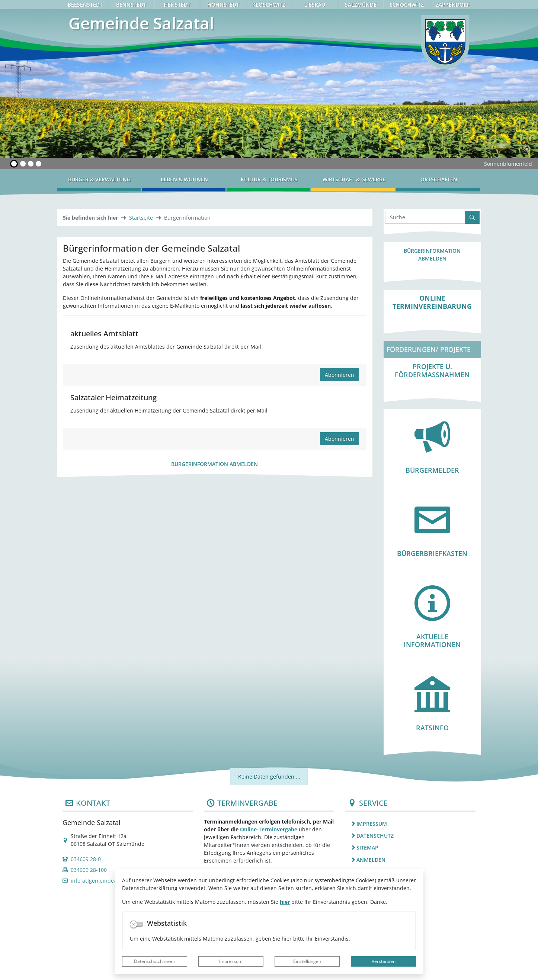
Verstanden (384, 961)
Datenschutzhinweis (155, 961)
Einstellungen (307, 961)
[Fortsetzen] (527, 149)
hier (285, 902)
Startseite (141, 218)
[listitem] (410, 824)
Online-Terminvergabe (269, 829)
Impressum (231, 961)
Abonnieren (340, 375)
